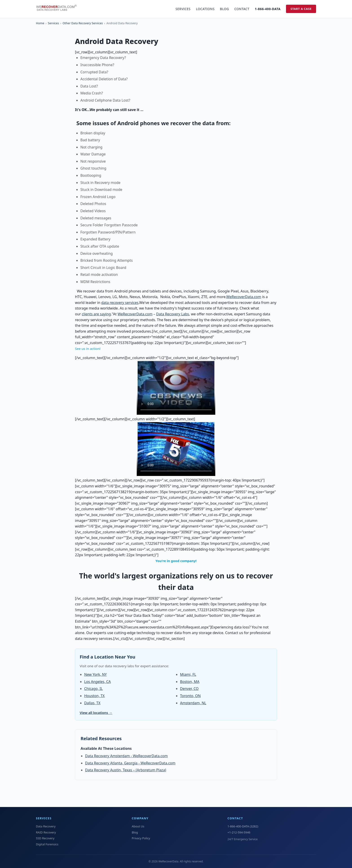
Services (183, 9)
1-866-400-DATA (268, 9)
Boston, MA (190, 682)
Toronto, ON (190, 696)
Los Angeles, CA (97, 682)
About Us (138, 826)
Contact (242, 9)
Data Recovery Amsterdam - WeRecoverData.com (126, 756)
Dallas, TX (92, 703)
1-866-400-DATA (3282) (243, 826)
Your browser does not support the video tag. (176, 388)
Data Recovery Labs (173, 314)
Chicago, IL (93, 689)
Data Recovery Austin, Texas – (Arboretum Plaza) (126, 770)
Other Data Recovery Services (83, 23)
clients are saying (96, 314)
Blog (224, 9)
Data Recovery (46, 826)
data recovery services (120, 303)
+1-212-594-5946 (239, 832)
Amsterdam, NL (193, 703)
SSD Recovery (45, 838)
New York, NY (95, 674)
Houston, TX (94, 696)
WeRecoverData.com (244, 297)
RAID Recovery (46, 832)
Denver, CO (189, 689)
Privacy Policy (141, 838)
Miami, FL (188, 674)
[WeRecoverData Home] (58, 9)
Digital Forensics (47, 844)
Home (40, 23)
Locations (205, 9)
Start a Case (301, 9)
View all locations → (96, 713)
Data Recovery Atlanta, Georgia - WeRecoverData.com (130, 763)
